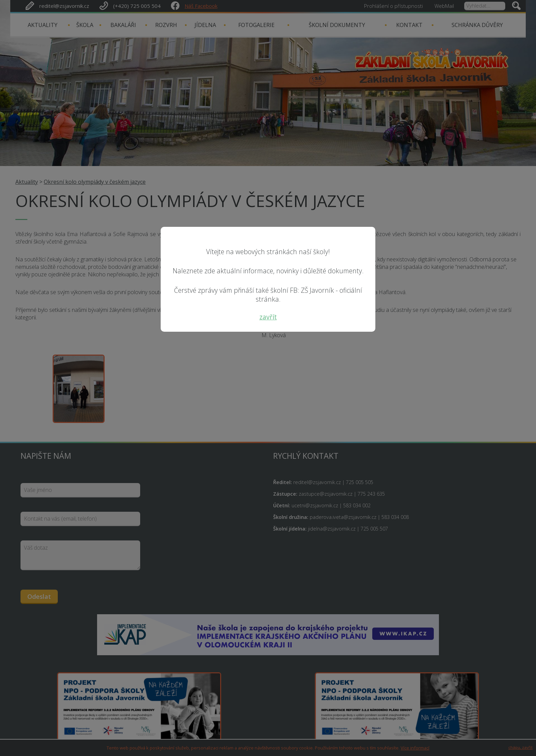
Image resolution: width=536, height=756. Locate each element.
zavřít (268, 317)
